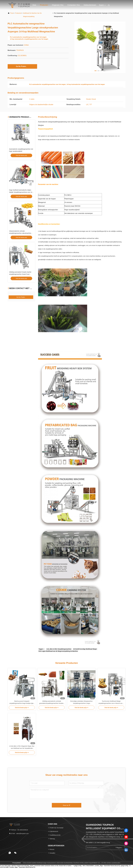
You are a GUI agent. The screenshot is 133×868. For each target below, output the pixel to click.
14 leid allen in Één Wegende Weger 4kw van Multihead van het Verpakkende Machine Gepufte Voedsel (22, 747)
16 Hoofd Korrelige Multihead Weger (85, 649)
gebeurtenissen (90, 5)
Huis (34, 5)
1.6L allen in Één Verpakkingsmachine (59, 649)
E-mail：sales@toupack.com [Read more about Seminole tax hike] (19, 834)
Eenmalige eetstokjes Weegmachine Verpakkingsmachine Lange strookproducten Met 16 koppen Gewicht (81, 702)
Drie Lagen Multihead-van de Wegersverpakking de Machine (58, 651)
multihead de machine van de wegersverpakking (32, 15)
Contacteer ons (74, 5)
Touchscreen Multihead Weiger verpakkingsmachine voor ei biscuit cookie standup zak (111, 702)
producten (18, 13)
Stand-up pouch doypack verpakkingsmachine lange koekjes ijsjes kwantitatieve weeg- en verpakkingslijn (22, 702)
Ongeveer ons (58, 5)
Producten (44, 5)
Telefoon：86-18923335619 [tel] (19, 830)
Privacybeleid (17, 863)
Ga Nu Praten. (22, 66)
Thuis (12, 13)
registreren (119, 848)
